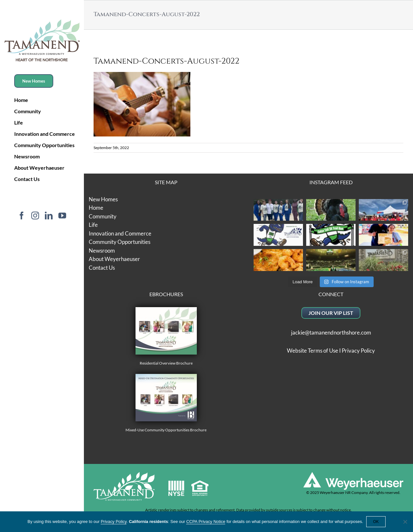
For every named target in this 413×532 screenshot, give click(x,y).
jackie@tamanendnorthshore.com (331, 332)
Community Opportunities (120, 242)
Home (96, 208)
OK (376, 522)
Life (93, 225)
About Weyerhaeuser (114, 259)
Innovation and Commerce (120, 233)
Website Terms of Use (312, 351)
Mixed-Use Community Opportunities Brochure (166, 403)
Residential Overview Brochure (166, 336)
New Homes (103, 199)
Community (103, 216)
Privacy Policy (358, 351)
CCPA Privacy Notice (206, 522)
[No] (405, 522)
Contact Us (102, 268)
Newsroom (102, 251)
